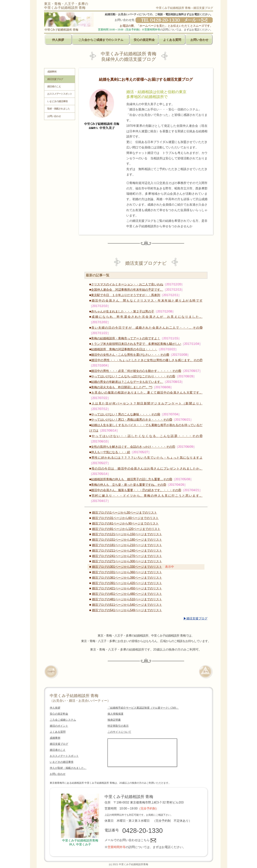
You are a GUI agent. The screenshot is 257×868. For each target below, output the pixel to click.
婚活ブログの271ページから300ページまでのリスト (127, 561)
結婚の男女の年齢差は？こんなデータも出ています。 (127, 382)
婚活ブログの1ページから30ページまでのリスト (125, 513)
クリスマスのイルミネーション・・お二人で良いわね (127, 284)
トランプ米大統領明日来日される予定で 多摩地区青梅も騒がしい (136, 344)
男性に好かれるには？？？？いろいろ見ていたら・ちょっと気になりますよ (147, 458)
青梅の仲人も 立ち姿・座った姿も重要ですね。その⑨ (129, 485)
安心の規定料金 (144, 40)
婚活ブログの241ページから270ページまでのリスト (127, 556)
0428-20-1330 (143, 831)
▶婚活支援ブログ (195, 618)
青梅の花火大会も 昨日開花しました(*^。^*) (122, 387)
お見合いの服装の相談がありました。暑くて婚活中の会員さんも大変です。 (147, 393)
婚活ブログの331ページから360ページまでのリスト (127, 572)
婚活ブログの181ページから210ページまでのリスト (127, 545)
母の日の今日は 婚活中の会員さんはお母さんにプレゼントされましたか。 (147, 469)
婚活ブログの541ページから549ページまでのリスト (127, 610)
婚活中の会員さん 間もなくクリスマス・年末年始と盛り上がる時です (147, 301)
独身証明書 (114, 720)
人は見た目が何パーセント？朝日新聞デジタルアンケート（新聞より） (147, 403)
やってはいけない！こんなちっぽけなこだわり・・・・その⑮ (133, 376)
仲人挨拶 (58, 40)
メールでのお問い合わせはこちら (130, 840)
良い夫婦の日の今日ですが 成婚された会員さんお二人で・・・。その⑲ (147, 328)
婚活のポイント (59, 726)
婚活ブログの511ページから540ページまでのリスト (127, 605)
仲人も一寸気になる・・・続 (111, 452)
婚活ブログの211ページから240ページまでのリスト (127, 551)
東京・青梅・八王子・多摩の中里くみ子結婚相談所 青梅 (66, 6)
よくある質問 (172, 40)
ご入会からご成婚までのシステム (101, 40)
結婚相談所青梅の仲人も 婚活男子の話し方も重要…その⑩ (132, 479)
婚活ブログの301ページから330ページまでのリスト (127, 567)
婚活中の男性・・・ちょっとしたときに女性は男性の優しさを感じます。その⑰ (147, 360)
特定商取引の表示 (118, 726)
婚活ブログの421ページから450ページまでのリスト (127, 588)
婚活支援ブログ (55, 79)
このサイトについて (119, 732)
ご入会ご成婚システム (63, 720)
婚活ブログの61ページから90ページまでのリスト (125, 523)
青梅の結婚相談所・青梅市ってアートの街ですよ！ (126, 338)
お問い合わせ (199, 40)
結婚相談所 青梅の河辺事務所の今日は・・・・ (124, 349)
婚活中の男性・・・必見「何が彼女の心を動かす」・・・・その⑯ (136, 371)
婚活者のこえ (54, 87)
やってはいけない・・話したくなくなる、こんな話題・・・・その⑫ (147, 436)
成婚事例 (52, 72)
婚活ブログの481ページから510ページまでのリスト (127, 599)
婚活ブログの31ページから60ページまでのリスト (125, 518)
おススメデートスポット (60, 94)
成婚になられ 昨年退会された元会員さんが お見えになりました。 (147, 317)
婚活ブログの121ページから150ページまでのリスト (127, 534)
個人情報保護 (115, 714)
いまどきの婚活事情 (57, 101)
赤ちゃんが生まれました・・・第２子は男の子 (123, 311)
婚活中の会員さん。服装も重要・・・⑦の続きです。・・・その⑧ (136, 490)
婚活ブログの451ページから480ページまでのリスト (127, 594)
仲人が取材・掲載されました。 (68, 768)
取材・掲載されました (59, 109)
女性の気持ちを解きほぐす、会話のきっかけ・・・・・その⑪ (133, 447)
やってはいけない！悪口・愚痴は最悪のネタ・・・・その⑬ (132, 420)
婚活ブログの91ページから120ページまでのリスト (126, 529)
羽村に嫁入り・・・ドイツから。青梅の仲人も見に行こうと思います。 (147, 496)
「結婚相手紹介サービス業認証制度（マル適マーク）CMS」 (143, 708)
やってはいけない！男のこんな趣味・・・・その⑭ (126, 414)
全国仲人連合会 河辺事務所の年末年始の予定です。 (127, 290)
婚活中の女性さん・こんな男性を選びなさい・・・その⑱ (130, 355)
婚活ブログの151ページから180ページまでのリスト (127, 540)
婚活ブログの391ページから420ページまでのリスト (127, 583)
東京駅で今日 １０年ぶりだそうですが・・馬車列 (126, 295)
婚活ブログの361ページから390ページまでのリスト (127, 578)
